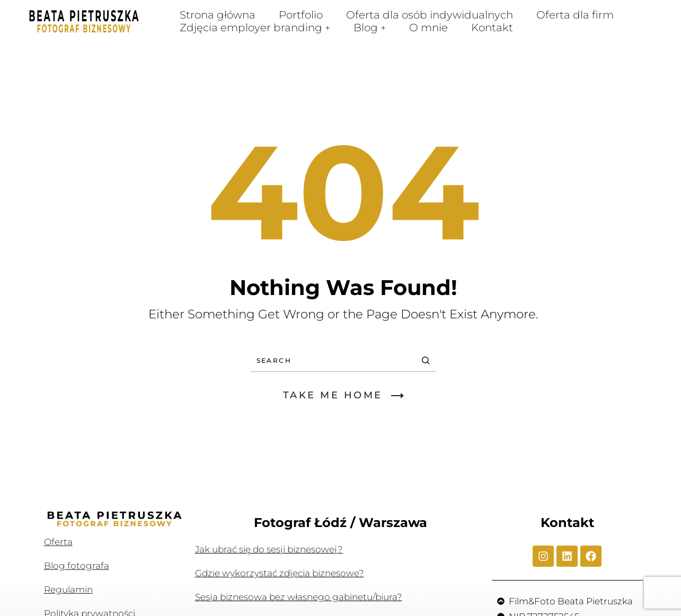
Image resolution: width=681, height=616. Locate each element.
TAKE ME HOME (343, 395)
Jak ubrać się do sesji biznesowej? (269, 549)
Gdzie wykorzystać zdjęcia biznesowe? (280, 573)
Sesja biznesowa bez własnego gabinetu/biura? (299, 597)
